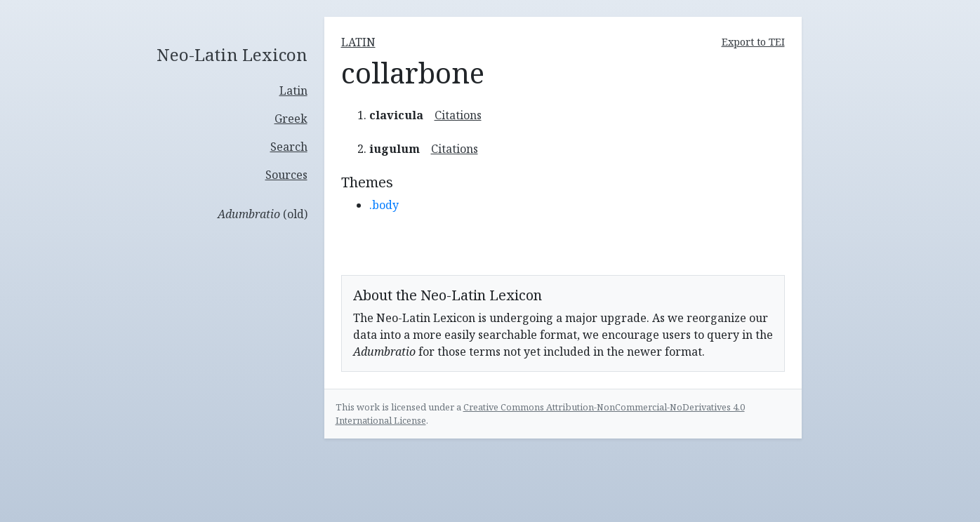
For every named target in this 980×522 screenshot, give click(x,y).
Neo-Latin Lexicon (232, 55)
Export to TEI (753, 42)
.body (384, 205)
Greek (291, 119)
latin (358, 42)
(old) (263, 214)
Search (289, 147)
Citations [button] (458, 115)
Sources (286, 175)
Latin (293, 91)
